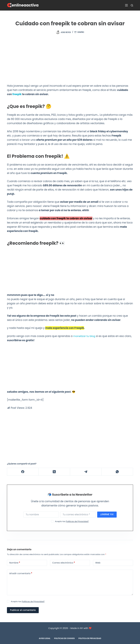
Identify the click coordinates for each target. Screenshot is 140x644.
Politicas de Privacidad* (77, 521)
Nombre (15, 563)
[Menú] (126, 5)
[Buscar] (132, 5)
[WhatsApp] (117, 472)
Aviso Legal (45, 638)
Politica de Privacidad (90, 638)
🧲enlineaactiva (23, 5)
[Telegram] (86, 472)
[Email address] (78, 514)
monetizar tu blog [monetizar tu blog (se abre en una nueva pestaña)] (85, 336)
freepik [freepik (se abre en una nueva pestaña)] (17, 94)
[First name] (41, 514)
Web (98, 563)
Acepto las (72, 521)
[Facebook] (23, 472)
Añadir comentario (21, 573)
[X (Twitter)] (54, 472)
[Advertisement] (70, 61)
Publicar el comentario (23, 610)
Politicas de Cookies (64, 638)
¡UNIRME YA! (107, 514)
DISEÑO (81, 32)
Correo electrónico (64, 563)
